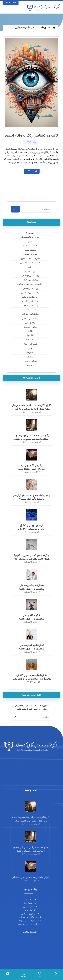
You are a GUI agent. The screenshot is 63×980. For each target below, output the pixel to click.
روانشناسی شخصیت (30, 310)
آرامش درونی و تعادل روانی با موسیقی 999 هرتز (31, 527)
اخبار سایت (30, 900)
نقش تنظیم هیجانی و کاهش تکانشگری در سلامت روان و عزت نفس (31, 677)
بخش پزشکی (31, 907)
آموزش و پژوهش (30, 914)
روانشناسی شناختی (30, 314)
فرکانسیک (30, 336)
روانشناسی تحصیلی (30, 293)
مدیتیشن (30, 357)
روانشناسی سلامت (30, 306)
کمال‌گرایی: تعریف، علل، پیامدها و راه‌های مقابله (31, 647)
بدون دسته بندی (30, 246)
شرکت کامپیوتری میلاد (31, 918)
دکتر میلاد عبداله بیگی (30, 263)
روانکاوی (31, 911)
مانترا (30, 348)
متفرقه (30, 353)
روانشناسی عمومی (30, 319)
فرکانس (30, 331)
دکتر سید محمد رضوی (30, 259)
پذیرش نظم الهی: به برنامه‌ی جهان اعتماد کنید (31, 467)
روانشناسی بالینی (30, 280)
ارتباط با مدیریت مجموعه (30, 924)
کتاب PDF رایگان (30, 344)
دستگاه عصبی (30, 250)
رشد (30, 267)
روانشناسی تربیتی (30, 297)
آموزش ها (30, 233)
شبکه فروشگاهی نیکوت (31, 921)
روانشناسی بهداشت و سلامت (30, 284)
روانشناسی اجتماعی (30, 276)
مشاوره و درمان (30, 361)
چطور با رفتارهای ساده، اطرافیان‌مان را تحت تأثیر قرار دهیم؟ (31, 497)
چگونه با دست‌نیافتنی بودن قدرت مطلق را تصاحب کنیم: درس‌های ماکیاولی (32, 439)
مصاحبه (30, 366)
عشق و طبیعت (30, 327)
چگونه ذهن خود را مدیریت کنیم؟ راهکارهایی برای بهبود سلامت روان (32, 557)
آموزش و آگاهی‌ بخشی (30, 237)
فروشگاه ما (30, 904)
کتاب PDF (30, 340)
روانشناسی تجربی (30, 289)
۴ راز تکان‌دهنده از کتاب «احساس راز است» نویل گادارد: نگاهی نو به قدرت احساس (32, 409)
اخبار (30, 242)
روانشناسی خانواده (30, 301)
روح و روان (30, 323)
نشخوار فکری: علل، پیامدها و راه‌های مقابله (32, 617)
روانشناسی (30, 272)
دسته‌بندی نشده (30, 254)
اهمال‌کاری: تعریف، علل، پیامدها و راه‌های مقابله (31, 587)
